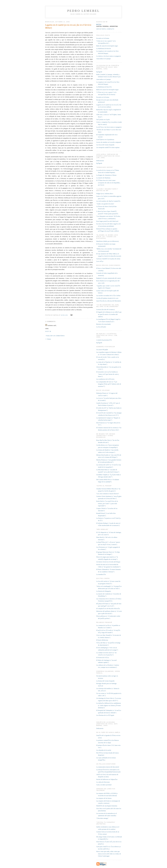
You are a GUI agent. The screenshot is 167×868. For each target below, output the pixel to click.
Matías (99, 25)
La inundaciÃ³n (101, 574)
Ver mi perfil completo (105, 29)
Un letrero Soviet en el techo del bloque (108, 562)
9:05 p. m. (48, 331)
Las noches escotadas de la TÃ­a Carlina (108, 295)
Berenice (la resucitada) (103, 324)
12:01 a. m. (64, 315)
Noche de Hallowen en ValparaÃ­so (107, 779)
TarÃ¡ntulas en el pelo (103, 119)
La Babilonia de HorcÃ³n (104, 87)
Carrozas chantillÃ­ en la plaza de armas (108, 259)
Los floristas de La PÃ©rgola (105, 715)
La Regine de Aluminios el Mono (106, 175)
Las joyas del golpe (102, 349)
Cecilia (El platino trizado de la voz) (107, 298)
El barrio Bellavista (102, 640)
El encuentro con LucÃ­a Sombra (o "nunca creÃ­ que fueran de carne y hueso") (108, 374)
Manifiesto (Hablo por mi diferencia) (107, 241)
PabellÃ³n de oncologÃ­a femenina (107, 806)
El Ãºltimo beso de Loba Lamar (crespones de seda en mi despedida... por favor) (108, 183)
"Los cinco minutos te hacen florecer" (108, 494)
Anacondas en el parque (104, 59)
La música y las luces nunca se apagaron (108, 56)
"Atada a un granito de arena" (105, 204)
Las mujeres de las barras (104, 798)
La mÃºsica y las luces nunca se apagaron (109, 127)
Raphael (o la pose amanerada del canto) (109, 278)
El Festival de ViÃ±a (103, 657)
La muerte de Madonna (103, 178)
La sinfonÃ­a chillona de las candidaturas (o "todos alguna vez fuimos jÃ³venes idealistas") (109, 705)
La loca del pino (101, 327)
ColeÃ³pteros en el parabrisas (105, 140)
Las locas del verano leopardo (105, 145)
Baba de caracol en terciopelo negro (107, 46)
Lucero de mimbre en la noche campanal (109, 142)
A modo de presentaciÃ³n (104, 340)
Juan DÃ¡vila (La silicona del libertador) (109, 301)
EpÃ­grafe (99, 72)
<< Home (48, 339)
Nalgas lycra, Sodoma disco (105, 194)
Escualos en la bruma (103, 38)
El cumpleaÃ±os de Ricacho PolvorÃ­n (108, 608)
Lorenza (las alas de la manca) (105, 309)
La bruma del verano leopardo (105, 681)
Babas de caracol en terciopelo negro (107, 90)
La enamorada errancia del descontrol (108, 767)
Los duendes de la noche (104, 750)
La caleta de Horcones (103, 782)
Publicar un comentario (55, 336)
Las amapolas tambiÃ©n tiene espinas (108, 147)
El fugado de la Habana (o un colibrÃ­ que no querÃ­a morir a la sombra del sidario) (109, 314)
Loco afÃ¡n (100, 261)
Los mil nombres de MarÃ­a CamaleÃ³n (108, 201)
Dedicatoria (100, 728)
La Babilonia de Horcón (104, 48)
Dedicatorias (100, 161)
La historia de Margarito (104, 591)
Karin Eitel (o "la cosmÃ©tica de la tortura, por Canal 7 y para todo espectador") (107, 503)
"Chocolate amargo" (102, 818)
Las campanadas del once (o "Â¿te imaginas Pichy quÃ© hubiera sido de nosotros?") (109, 384)
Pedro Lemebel (83, 11)
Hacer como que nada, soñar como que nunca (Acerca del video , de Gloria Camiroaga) (109, 854)
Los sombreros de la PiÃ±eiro (105, 379)
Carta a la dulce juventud (104, 785)
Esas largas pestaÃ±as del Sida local (107, 221)
